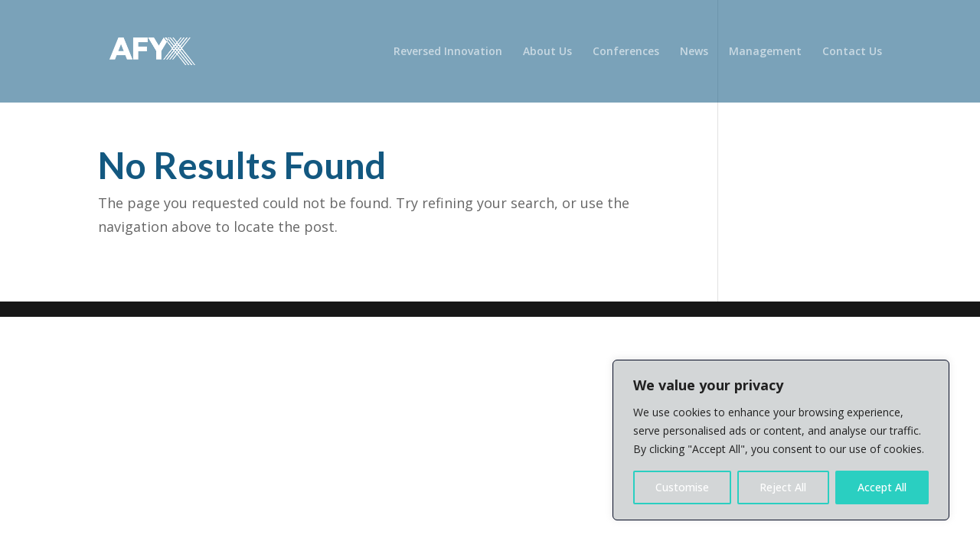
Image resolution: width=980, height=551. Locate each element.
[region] (781, 440)
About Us (547, 52)
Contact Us (852, 52)
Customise (682, 487)
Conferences (626, 52)
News (694, 52)
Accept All (882, 487)
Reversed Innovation (448, 52)
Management (765, 52)
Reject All (783, 487)
